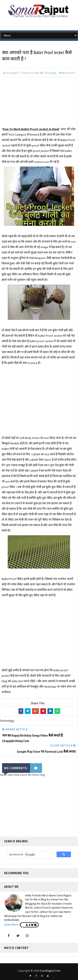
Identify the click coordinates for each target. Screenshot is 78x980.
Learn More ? (12, 924)
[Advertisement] (39, 105)
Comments (69, 73)
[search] (30, 855)
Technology (50, 73)
